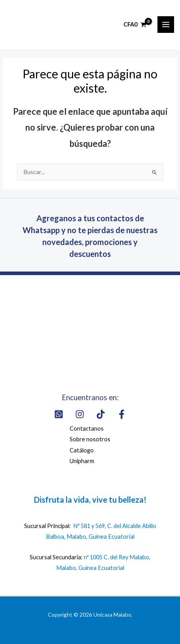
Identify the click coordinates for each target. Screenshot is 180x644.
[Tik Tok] (101, 414)
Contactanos (87, 428)
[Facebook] (122, 414)
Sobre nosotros (90, 439)
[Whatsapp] (59, 414)
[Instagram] (80, 414)
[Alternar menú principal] (166, 25)
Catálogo (82, 450)
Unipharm (82, 461)
